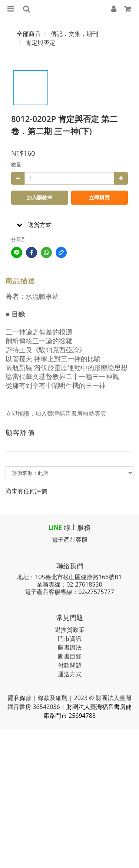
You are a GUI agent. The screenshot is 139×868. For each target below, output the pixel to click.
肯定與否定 (40, 43)
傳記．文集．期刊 (75, 34)
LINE (55, 528)
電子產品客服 (70, 539)
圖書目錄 (70, 656)
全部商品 (29, 34)
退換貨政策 (70, 630)
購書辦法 (70, 647)
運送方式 (70, 674)
